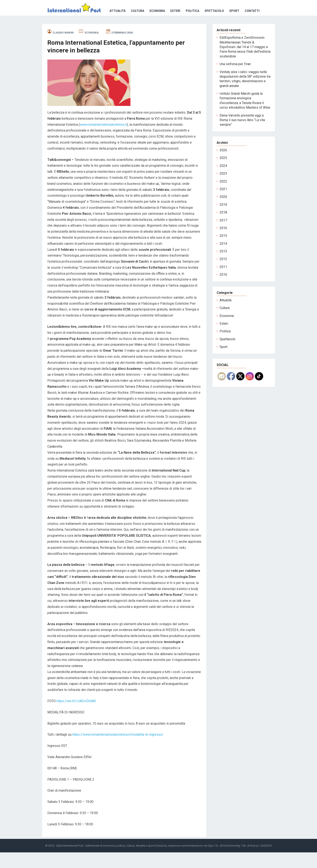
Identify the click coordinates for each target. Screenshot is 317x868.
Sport (178, 26)
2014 (223, 259)
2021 (223, 205)
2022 (223, 197)
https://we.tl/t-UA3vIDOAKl (76, 717)
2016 (223, 244)
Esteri (119, 26)
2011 (223, 283)
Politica (136, 26)
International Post (73, 861)
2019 (223, 220)
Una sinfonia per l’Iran (235, 80)
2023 (223, 189)
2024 (223, 181)
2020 (223, 212)
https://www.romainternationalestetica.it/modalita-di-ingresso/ (118, 750)
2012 (223, 275)
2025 (223, 173)
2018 (223, 228)
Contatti (196, 26)
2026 (223, 166)
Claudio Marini (63, 48)
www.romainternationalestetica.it (103, 140)
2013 (223, 267)
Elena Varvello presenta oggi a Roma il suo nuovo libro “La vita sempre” (242, 136)
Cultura (81, 26)
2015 (223, 251)
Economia (101, 26)
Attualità (61, 26)
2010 (223, 290)
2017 (223, 236)
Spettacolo (158, 26)
